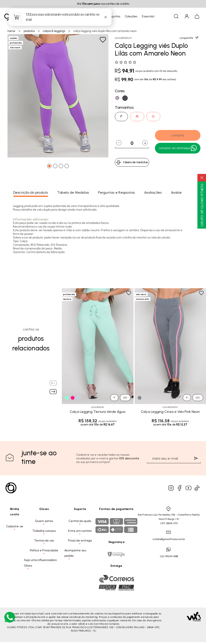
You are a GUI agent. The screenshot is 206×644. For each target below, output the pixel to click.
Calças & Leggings (54, 31)
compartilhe (189, 38)
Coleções (131, 16)
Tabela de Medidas (73, 192)
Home (11, 31)
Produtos (29, 31)
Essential (148, 16)
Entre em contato (80, 531)
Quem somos (44, 521)
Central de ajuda (80, 521)
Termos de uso (44, 541)
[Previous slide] (53, 383)
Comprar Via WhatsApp (178, 148)
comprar (178, 135)
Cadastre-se (15, 526)
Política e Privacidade (44, 550)
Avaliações (153, 192)
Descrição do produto (31, 192)
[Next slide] (53, 392)
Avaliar (177, 192)
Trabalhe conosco (44, 531)
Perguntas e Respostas (116, 192)
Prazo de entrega (80, 541)
